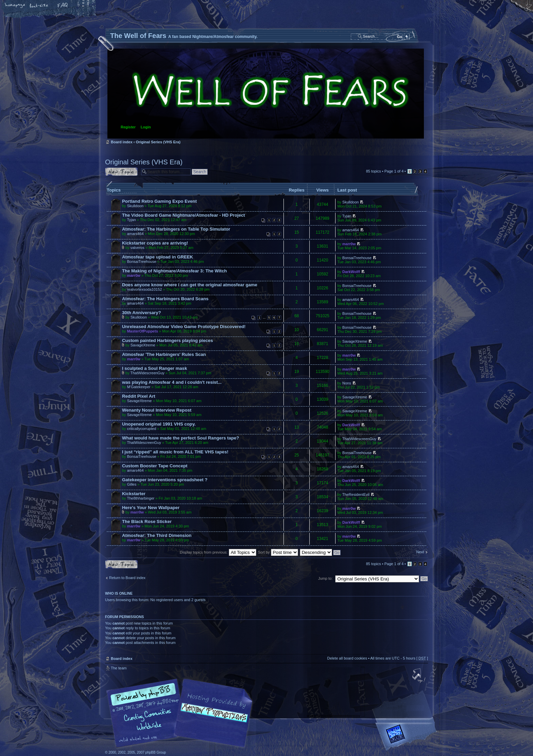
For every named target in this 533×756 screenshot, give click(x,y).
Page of (394, 171)
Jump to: (325, 578)
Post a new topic (121, 172)
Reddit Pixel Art (139, 396)
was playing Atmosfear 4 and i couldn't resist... (172, 382)
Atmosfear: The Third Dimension (157, 535)
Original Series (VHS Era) (158, 142)
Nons (347, 383)
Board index (266, 94)
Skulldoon (135, 206)
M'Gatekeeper (139, 387)
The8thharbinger (141, 498)
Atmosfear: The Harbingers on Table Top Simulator (176, 229)
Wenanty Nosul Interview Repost (157, 410)
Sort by (278, 552)
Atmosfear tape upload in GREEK (158, 257)
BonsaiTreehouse (142, 262)
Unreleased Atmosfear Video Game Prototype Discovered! (184, 327)
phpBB (182, 713)
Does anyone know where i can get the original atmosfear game (190, 285)
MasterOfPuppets (143, 331)
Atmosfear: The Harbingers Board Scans (165, 299)
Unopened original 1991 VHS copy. (159, 424)
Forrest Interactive (408, 737)
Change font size (39, 6)
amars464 (135, 234)
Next (420, 552)
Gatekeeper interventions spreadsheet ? (165, 480)
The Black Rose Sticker (147, 521)
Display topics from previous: (218, 552)
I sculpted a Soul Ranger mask (154, 368)
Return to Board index (127, 578)
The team (119, 668)
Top (419, 676)
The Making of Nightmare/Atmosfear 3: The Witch (174, 271)
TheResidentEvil (356, 494)
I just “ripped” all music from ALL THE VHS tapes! (175, 452)
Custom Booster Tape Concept (155, 466)
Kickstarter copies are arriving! (155, 243)
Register (128, 127)
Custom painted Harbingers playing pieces (167, 340)
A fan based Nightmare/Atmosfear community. (212, 718)
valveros (137, 248)
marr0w (349, 244)
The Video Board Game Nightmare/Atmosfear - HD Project (184, 215)
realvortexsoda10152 (145, 289)
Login (146, 127)
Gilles (132, 484)
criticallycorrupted (142, 429)
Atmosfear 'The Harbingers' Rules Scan (164, 354)
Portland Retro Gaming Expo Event (159, 201)
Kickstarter (134, 494)
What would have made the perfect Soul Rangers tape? (180, 438)
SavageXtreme (143, 345)
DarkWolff (351, 272)
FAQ (63, 6)
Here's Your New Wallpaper (151, 508)
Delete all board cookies (347, 658)
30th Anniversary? (142, 313)
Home (15, 6)
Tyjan (131, 220)
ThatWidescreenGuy (148, 373)
